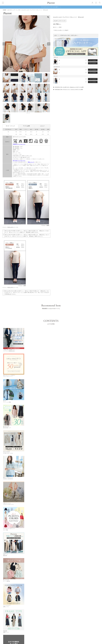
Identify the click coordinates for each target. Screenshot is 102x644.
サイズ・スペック (10, 126)
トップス (18, 10)
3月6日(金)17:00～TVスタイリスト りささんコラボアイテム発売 (69, 89)
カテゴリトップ (11, 10)
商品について (31, 162)
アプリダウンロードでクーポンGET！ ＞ (51, 7)
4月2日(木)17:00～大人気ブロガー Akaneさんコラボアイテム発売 (69, 87)
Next (49, 44)
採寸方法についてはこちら (19, 161)
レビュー (42, 126)
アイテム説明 (26, 126)
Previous (4, 44)
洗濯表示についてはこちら (19, 144)
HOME (5, 10)
